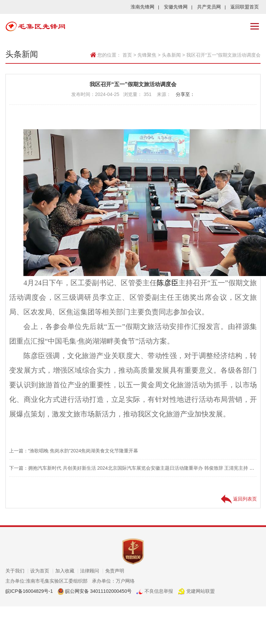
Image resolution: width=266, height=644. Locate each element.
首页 (127, 55)
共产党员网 (211, 7)
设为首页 (42, 571)
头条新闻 (171, 55)
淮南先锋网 (145, 7)
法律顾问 (92, 571)
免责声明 (115, 571)
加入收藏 (67, 571)
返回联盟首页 (245, 7)
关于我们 (17, 571)
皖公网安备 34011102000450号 (98, 591)
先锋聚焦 (147, 55)
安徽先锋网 (178, 7)
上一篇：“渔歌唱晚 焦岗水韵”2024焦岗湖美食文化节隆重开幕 (74, 451)
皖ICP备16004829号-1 (29, 591)
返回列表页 (239, 499)
